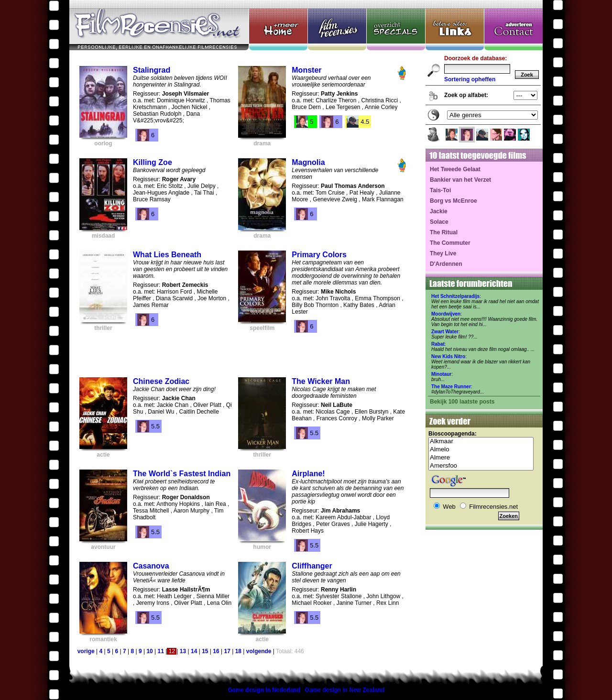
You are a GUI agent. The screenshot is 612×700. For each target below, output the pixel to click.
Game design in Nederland (264, 690)
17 (227, 651)
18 (238, 651)
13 (183, 651)
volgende (259, 651)
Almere (481, 458)
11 (161, 651)
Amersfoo (481, 466)
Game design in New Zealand (345, 690)
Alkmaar (481, 442)
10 (149, 651)
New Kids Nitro (448, 356)
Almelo (481, 450)
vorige (86, 651)
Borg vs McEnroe (454, 201)
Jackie (439, 211)
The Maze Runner (451, 387)
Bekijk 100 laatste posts (462, 402)
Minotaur (441, 374)
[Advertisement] (243, 351)
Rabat (438, 344)
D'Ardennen (446, 264)
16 (216, 651)
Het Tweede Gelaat (455, 169)
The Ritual (444, 232)
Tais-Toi (440, 190)
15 (205, 651)
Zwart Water (445, 332)
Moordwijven (446, 314)
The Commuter (450, 243)
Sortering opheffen (470, 79)
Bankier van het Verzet (460, 180)
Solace (439, 222)
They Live (443, 253)
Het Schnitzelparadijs (455, 296)
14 (194, 651)
